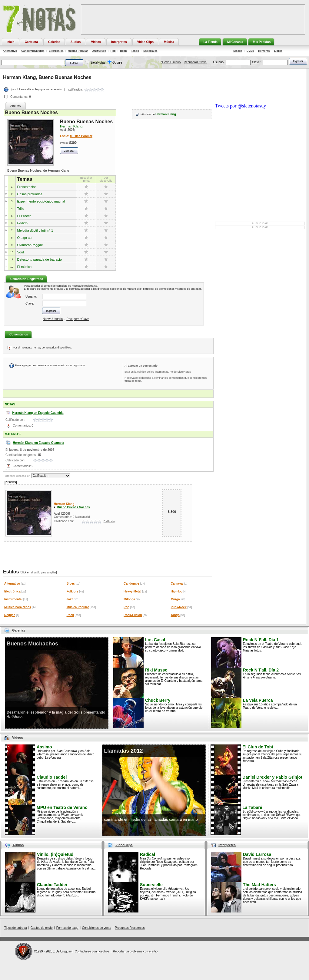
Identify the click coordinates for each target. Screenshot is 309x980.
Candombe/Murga (33, 51)
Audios (76, 42)
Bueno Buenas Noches (73, 507)
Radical (148, 854)
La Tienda (211, 42)
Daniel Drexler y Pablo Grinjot (272, 777)
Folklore (73, 591)
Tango (135, 51)
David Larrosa (257, 854)
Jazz (70, 599)
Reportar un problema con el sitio (135, 951)
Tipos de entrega (16, 928)
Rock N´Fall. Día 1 (261, 640)
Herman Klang (166, 114)
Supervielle (151, 885)
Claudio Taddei (52, 777)
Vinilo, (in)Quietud (55, 854)
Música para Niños (18, 607)
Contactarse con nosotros (92, 951)
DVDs (250, 51)
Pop (113, 51)
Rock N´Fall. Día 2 (261, 670)
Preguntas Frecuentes (130, 928)
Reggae (10, 615)
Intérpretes (119, 42)
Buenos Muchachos (32, 644)
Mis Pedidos (262, 42)
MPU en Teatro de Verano (62, 807)
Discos (238, 51)
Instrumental (13, 599)
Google (117, 63)
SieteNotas (98, 63)
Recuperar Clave (195, 62)
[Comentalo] (83, 517)
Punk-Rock (179, 607)
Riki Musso (156, 670)
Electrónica (56, 51)
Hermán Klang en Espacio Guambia (38, 413)
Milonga (129, 599)
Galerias (19, 630)
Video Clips (145, 42)
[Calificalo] (109, 521)
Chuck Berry (158, 700)
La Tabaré (252, 807)
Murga (175, 599)
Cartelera (31, 42)
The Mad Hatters (259, 885)
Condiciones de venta (97, 928)
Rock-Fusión (133, 615)
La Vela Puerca (258, 700)
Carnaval (177, 584)
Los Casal (155, 640)
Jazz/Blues (99, 51)
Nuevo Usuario (171, 62)
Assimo (44, 747)
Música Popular (78, 51)
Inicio (11, 42)
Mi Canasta (235, 42)
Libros (278, 51)
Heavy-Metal (132, 591)
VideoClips (124, 845)
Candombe (131, 584)
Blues (71, 584)
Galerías (54, 42)
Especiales (150, 51)
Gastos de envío (42, 928)
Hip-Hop (177, 591)
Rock (123, 51)
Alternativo (10, 51)
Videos (96, 42)
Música (169, 42)
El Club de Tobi (258, 747)
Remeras (264, 51)
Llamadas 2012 (123, 751)
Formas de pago (67, 928)
